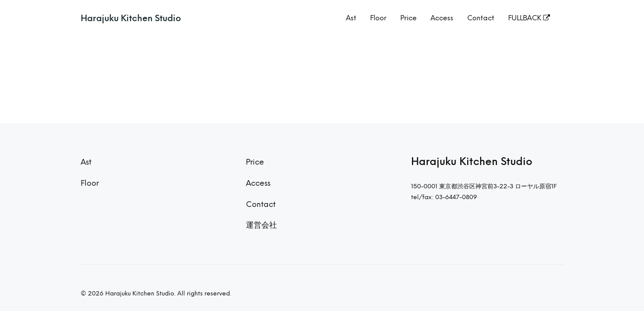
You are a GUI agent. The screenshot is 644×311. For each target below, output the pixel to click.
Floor (378, 18)
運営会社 (261, 225)
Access (442, 18)
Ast (351, 18)
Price (408, 18)
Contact (481, 18)
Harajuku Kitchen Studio (131, 18)
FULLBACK (529, 18)
